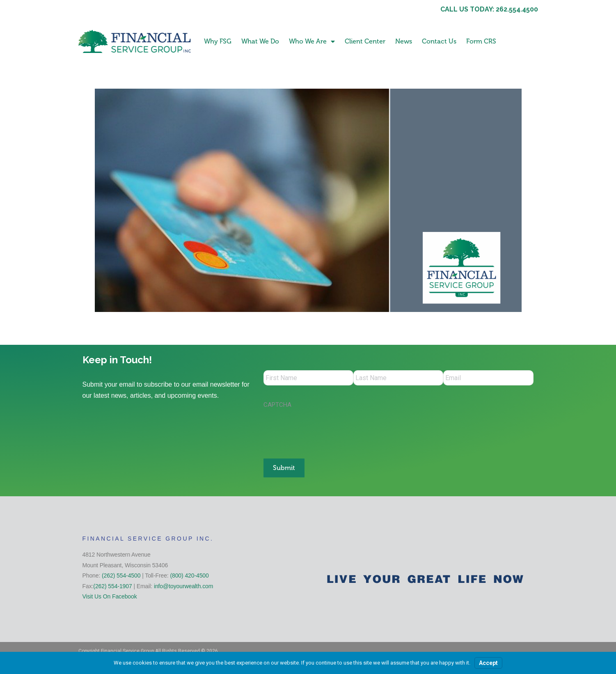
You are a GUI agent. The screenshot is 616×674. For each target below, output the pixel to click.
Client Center (365, 41)
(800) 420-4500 (189, 575)
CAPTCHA (277, 406)
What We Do (260, 41)
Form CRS (481, 41)
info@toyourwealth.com (183, 585)
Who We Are (312, 41)
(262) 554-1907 (112, 585)
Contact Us (439, 41)
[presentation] (326, 431)
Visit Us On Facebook (110, 596)
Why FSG (218, 41)
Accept (488, 663)
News (404, 41)
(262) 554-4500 (121, 575)
